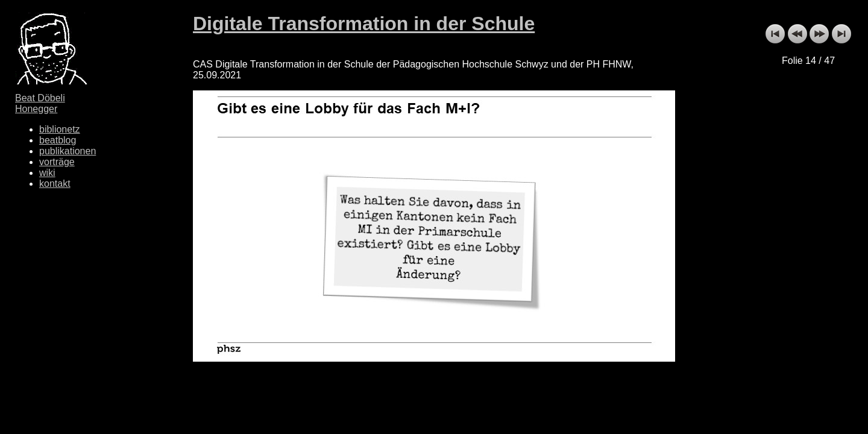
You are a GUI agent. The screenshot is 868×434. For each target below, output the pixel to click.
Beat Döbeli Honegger (40, 103)
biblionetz (60, 129)
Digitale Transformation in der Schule (364, 24)
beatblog (58, 140)
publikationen (68, 151)
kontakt (55, 184)
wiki (47, 173)
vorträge (57, 162)
